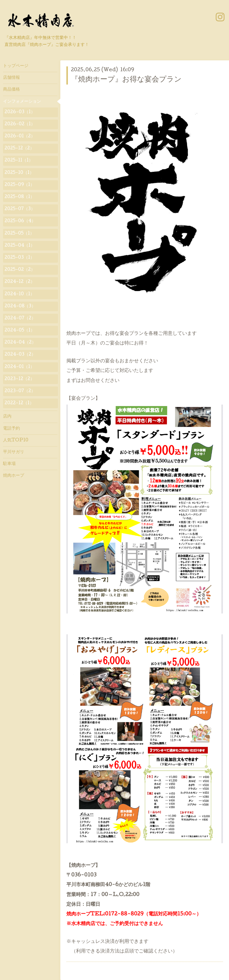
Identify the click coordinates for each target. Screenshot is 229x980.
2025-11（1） (19, 161)
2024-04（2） (20, 343)
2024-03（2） (20, 355)
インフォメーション (22, 102)
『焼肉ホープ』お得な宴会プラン (126, 80)
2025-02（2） (20, 270)
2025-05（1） (19, 234)
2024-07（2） (20, 319)
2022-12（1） (19, 403)
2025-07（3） (20, 209)
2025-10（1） (19, 173)
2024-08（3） (20, 306)
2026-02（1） (20, 124)
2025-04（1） (20, 246)
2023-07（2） (20, 391)
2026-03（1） (20, 112)
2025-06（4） (20, 221)
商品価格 (11, 90)
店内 (7, 417)
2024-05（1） (20, 331)
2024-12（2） (20, 282)
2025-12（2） (19, 149)
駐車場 (9, 464)
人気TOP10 (16, 440)
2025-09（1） (19, 185)
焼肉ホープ (14, 476)
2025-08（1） (19, 197)
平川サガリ (14, 452)
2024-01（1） (19, 367)
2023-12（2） (19, 379)
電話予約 (11, 429)
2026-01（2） (20, 136)
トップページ (16, 66)
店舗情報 (11, 78)
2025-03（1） (19, 258)
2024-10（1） (19, 294)
